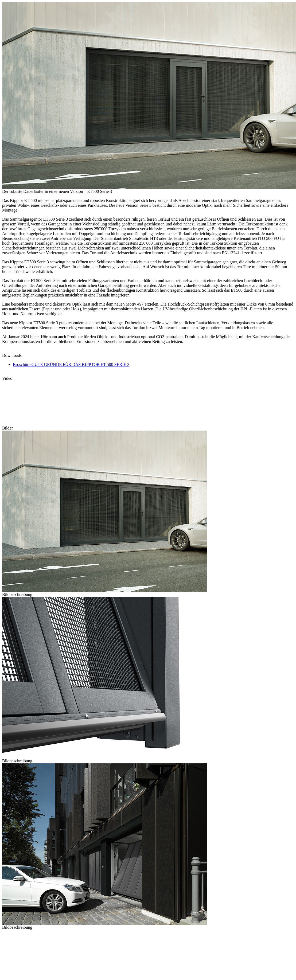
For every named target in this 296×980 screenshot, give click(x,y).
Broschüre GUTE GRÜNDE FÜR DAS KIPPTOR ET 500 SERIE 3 (71, 364)
